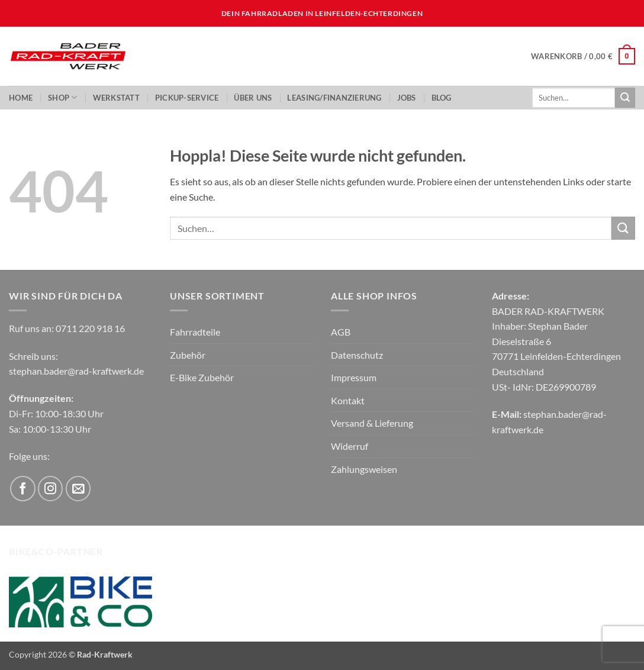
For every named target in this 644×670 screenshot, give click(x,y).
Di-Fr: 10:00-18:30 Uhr (56, 413)
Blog (442, 98)
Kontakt (348, 400)
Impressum (354, 377)
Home (21, 98)
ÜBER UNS (253, 98)
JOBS (407, 98)
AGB (341, 332)
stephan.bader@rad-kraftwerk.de (76, 371)
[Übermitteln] (625, 98)
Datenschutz (357, 355)
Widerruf (350, 446)
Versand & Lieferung (372, 423)
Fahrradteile (195, 332)
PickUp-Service (187, 98)
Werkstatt (116, 98)
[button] (583, 56)
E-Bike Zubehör (202, 377)
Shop (62, 97)
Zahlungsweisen (364, 469)
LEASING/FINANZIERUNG (334, 98)
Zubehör (188, 355)
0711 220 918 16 (90, 328)
